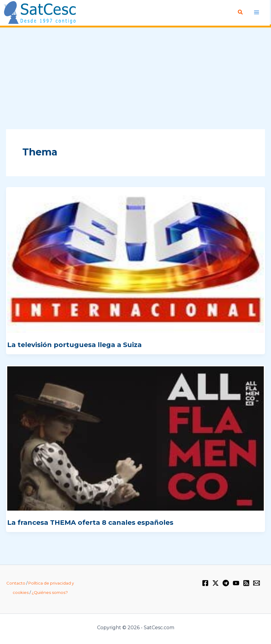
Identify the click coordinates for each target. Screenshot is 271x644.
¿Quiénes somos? (50, 592)
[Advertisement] (135, 79)
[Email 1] (257, 583)
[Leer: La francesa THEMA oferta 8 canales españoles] (135, 438)
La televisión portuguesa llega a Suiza (74, 345)
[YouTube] (236, 583)
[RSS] (246, 583)
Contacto (16, 583)
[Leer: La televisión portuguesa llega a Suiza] (135, 260)
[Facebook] (205, 583)
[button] (241, 12)
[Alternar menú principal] (257, 12)
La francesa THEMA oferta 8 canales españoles (90, 523)
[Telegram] (226, 583)
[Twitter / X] (216, 583)
